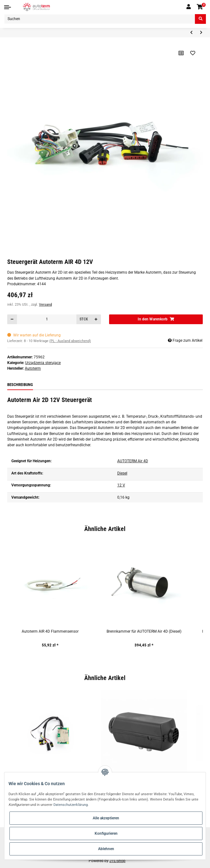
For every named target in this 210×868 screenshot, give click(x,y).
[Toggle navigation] (8, 7)
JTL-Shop (117, 861)
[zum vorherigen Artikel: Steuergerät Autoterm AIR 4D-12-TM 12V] (191, 33)
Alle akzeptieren (106, 818)
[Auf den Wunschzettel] (193, 53)
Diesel (122, 473)
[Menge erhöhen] (96, 319)
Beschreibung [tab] (20, 385)
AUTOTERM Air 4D (133, 461)
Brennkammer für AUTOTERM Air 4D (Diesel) (144, 631)
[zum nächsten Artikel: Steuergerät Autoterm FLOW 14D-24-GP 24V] (201, 33)
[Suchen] (100, 19)
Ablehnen (106, 849)
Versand (45, 305)
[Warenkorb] (200, 7)
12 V (121, 485)
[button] (189, 7)
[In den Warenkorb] (156, 319)
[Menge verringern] (12, 319)
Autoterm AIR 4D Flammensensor (50, 631)
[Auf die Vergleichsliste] (181, 53)
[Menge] (47, 319)
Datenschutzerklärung (71, 805)
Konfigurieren (106, 833)
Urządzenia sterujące (43, 363)
